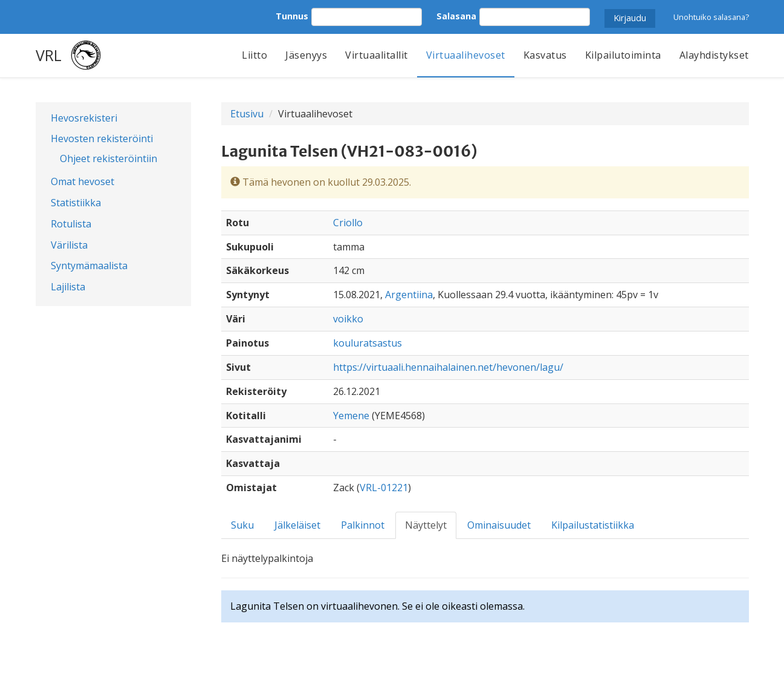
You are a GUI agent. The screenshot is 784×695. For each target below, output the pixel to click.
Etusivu (247, 114)
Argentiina (409, 295)
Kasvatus (545, 55)
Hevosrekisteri (84, 118)
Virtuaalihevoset (466, 55)
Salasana (456, 16)
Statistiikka (76, 203)
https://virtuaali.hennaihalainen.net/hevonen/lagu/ (448, 367)
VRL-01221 (384, 488)
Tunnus (292, 16)
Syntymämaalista (89, 266)
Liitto (254, 55)
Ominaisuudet (499, 525)
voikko (348, 319)
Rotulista (71, 224)
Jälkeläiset (297, 525)
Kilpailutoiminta (623, 55)
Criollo (348, 223)
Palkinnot (363, 525)
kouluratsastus (368, 343)
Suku (242, 525)
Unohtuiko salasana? (711, 17)
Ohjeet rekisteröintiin (109, 158)
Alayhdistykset (714, 55)
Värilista (69, 245)
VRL (49, 55)
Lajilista (68, 287)
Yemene (351, 416)
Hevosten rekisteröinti (102, 139)
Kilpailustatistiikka (593, 525)
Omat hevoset (83, 181)
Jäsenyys (306, 55)
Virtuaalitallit (377, 55)
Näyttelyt (426, 525)
